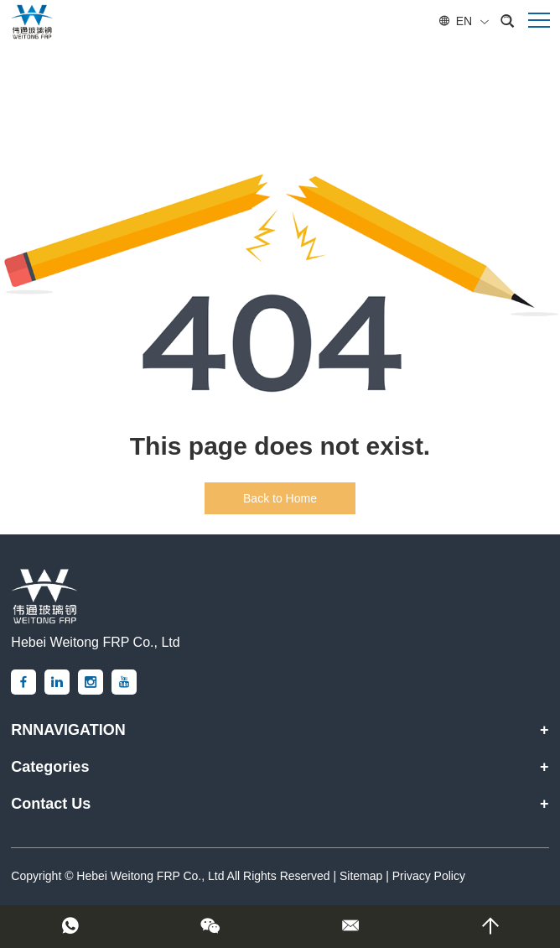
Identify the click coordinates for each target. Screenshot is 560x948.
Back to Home (280, 498)
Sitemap (361, 876)
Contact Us (51, 804)
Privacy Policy (429, 876)
